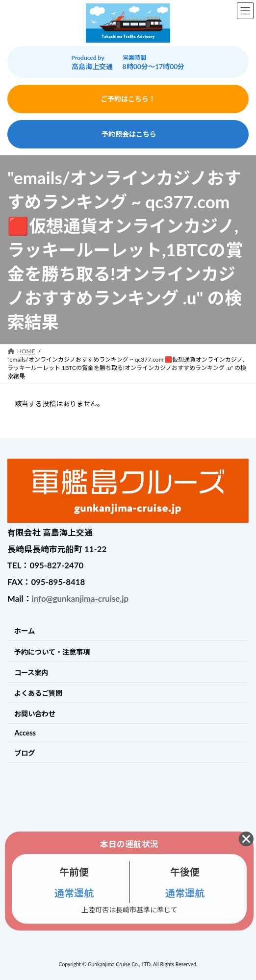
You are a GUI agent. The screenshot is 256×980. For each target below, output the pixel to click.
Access (25, 733)
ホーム (25, 631)
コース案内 (31, 673)
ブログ (25, 753)
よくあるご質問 (38, 693)
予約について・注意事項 (52, 652)
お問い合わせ (35, 714)
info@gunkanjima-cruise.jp (80, 599)
